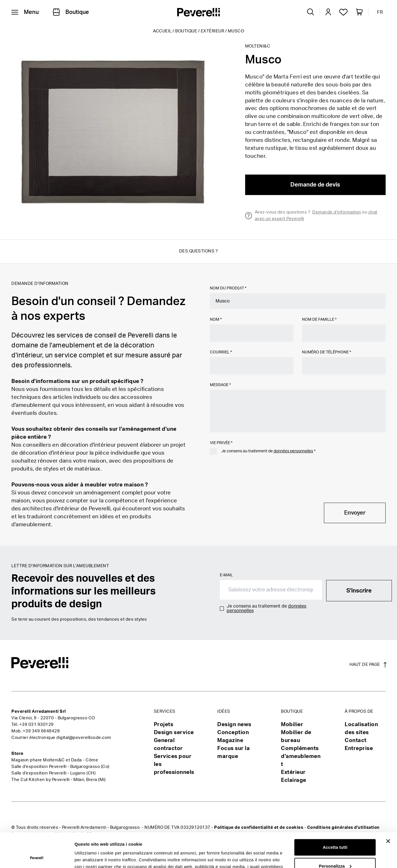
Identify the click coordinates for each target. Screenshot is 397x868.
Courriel (221, 352)
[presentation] (253, 485)
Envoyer (355, 513)
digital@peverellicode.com (84, 738)
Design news (234, 725)
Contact (356, 740)
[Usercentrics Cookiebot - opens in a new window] (37, 857)
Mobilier (292, 725)
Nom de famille (319, 320)
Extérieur (213, 31)
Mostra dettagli (90, 857)
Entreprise (359, 748)
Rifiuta (335, 852)
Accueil (162, 31)
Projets (164, 725)
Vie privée (221, 443)
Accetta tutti (335, 815)
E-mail (226, 575)
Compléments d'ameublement (301, 756)
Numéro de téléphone (326, 352)
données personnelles (293, 451)
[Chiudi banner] (388, 809)
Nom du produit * (228, 288)
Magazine (230, 740)
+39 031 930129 (37, 725)
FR (380, 12)
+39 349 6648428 (41, 731)
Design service (174, 733)
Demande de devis (315, 185)
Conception (233, 733)
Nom (216, 320)
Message (220, 385)
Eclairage (294, 780)
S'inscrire (359, 591)
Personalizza (335, 833)
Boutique (186, 31)
